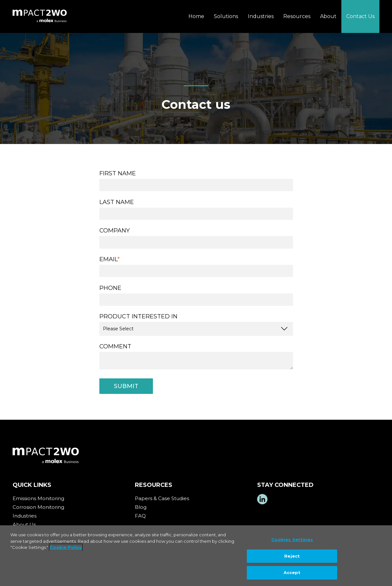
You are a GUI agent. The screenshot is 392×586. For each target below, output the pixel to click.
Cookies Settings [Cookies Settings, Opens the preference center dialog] (292, 540)
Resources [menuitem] (297, 16)
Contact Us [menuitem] (360, 16)
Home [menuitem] (196, 16)
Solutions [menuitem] (226, 16)
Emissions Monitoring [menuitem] (38, 498)
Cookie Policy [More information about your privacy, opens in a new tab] (66, 547)
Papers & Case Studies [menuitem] (162, 498)
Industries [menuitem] (261, 16)
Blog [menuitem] (141, 507)
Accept (292, 572)
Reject (292, 556)
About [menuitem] (328, 16)
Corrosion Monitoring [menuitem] (38, 507)
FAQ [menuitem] (140, 516)
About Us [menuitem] (24, 524)
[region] (196, 556)
